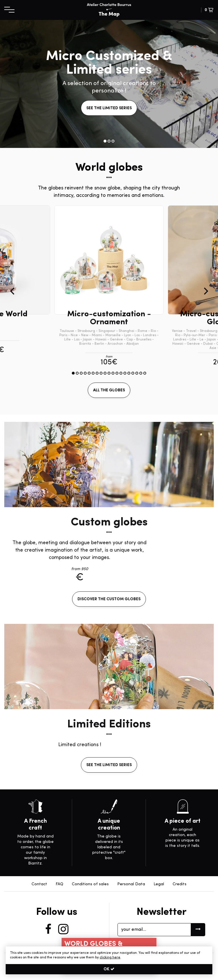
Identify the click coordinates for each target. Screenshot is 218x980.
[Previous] (13, 319)
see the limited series (109, 108)
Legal (159, 884)
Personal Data (131, 884)
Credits (180, 884)
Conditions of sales (90, 884)
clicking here (110, 958)
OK (109, 969)
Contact (39, 884)
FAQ (59, 884)
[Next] (205, 319)
